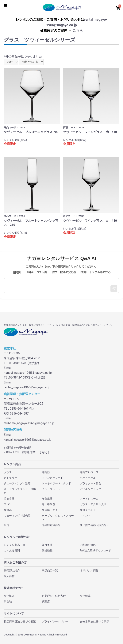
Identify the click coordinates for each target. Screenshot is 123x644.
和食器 (8, 510)
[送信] (114, 289)
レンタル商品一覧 (14, 545)
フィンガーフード (52, 478)
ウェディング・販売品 (17, 516)
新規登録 (47, 551)
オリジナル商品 (89, 570)
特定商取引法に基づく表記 (20, 621)
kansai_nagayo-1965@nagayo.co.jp (28, 440)
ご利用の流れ (88, 545)
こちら (78, 30)
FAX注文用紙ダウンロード (96, 551)
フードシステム (89, 499)
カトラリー (10, 478)
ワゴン (8, 504)
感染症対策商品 (51, 525)
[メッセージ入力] (61, 285)
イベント (85, 516)
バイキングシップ (90, 489)
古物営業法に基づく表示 (94, 621)
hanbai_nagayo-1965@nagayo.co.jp (28, 373)
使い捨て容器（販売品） (94, 525)
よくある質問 (12, 551)
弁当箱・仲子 (50, 510)
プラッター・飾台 (90, 483)
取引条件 (47, 545)
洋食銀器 (47, 499)
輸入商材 (9, 576)
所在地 (8, 602)
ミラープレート (51, 489)
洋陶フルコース (89, 472)
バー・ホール (88, 478)
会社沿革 (85, 596)
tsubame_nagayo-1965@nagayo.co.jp (29, 423)
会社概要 (9, 596)
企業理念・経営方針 (54, 596)
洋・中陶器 (48, 504)
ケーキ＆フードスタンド (56, 483)
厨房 (6, 525)
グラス (8, 472)
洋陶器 (46, 472)
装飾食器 (9, 499)
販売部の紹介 (12, 570)
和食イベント (88, 510)
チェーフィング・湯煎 (17, 483)
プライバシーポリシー (55, 621)
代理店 (46, 602)
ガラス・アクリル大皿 (93, 504)
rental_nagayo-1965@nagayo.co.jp (27, 387)
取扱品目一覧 (50, 570)
